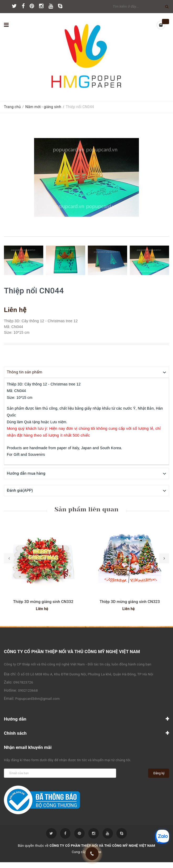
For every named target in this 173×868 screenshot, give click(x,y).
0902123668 (28, 690)
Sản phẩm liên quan (87, 509)
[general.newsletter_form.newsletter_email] (60, 773)
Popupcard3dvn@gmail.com (37, 698)
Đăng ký (159, 773)
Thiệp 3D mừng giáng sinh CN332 (43, 601)
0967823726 (23, 682)
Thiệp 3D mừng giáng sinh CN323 (130, 601)
